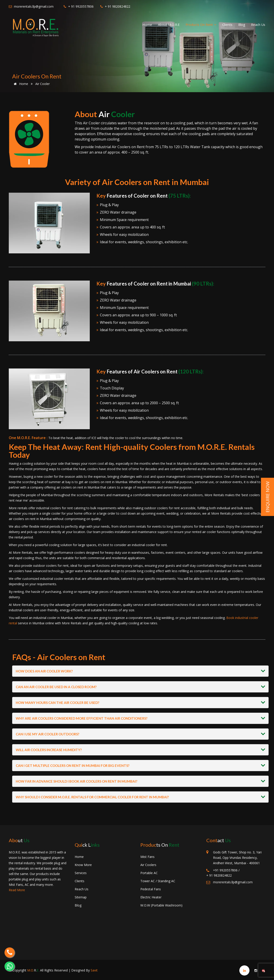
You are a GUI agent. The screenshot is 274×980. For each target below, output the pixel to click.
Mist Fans (147, 857)
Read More (17, 890)
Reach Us (258, 25)
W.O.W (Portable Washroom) (161, 905)
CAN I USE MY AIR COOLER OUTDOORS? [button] (47, 734)
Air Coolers (148, 865)
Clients (227, 25)
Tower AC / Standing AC (158, 881)
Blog (242, 25)
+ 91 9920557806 (79, 6)
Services (81, 873)
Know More (83, 865)
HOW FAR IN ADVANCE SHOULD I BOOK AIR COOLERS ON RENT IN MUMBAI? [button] (76, 781)
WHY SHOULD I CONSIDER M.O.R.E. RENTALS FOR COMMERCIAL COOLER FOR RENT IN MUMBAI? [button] (92, 797)
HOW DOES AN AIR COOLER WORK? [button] (44, 671)
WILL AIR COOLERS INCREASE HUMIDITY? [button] (49, 750)
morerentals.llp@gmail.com (31, 6)
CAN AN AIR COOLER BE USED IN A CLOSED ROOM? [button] (56, 687)
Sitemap (81, 897)
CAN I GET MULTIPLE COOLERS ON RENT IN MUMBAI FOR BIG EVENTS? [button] (73, 766)
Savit (94, 970)
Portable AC (149, 873)
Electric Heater (151, 897)
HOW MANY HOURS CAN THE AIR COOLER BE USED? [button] (57, 703)
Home (147, 25)
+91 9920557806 (222, 871)
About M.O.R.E (169, 25)
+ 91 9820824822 (115, 6)
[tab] (140, 671)
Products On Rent (201, 25)
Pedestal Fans (151, 889)
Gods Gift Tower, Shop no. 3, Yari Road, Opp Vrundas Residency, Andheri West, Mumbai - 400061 (237, 858)
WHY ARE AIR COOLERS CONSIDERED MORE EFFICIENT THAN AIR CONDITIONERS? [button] (82, 718)
